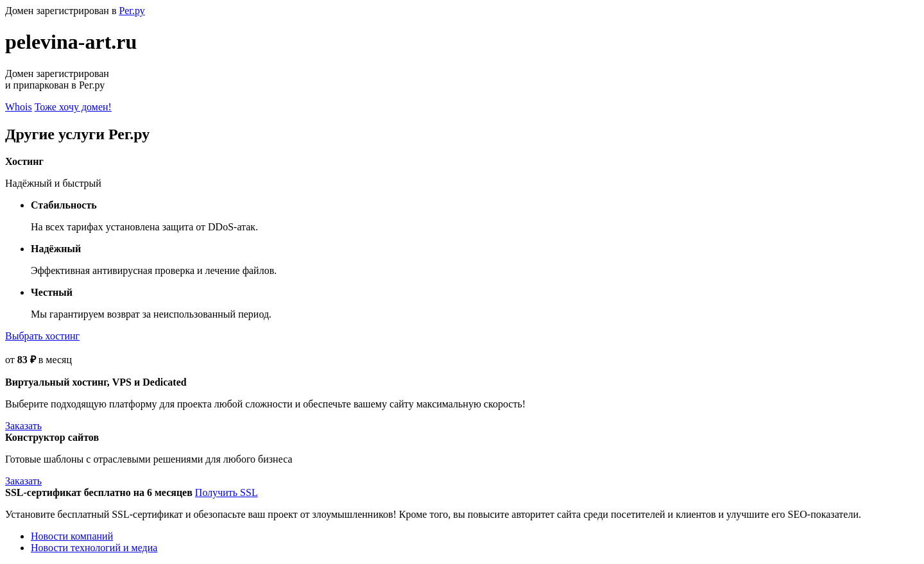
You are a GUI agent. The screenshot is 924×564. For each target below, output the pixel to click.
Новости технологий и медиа (94, 548)
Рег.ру (132, 11)
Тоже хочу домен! (73, 107)
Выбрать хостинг (42, 336)
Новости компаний (72, 536)
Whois (19, 107)
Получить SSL (227, 492)
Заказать (23, 426)
